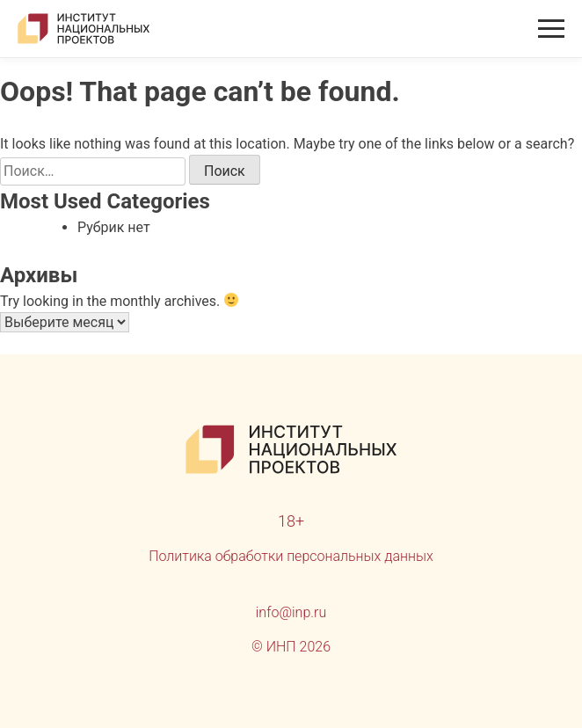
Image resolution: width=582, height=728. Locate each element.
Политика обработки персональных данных (291, 556)
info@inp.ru (291, 612)
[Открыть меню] (551, 29)
